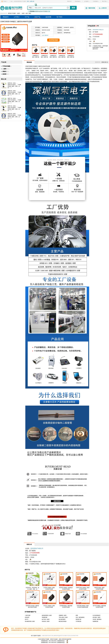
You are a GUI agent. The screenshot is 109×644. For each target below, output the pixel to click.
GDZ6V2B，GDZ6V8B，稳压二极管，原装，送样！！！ (32, 589)
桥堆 (77, 615)
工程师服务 (96, 1)
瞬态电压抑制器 (63, 621)
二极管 (23, 13)
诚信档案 (48, 17)
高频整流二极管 (63, 615)
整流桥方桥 (78, 619)
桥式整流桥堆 (62, 619)
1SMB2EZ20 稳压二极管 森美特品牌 (62, 57)
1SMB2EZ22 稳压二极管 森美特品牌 (71, 57)
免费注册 (32, 1)
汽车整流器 (78, 621)
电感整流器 (95, 621)
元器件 (18, 13)
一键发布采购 (90, 8)
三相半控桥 (28, 615)
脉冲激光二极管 (97, 617)
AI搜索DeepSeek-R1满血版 (39, 11)
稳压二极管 (28, 13)
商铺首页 (6, 17)
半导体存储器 (6, 66)
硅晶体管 (27, 617)
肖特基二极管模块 (97, 619)
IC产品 (27, 17)
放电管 (4, 74)
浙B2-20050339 (63, 639)
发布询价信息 (53, 40)
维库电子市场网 (12, 13)
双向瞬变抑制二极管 (30, 621)
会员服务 (87, 1)
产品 (30, 8)
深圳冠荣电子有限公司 (98, 30)
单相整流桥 (45, 617)
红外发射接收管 (97, 615)
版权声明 (69, 639)
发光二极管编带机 (80, 617)
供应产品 (37, 17)
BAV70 (27, 619)
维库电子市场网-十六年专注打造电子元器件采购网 (11, 8)
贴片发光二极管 (46, 619)
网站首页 (69, 1)
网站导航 (105, 1)
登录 (28, 1)
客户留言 (60, 17)
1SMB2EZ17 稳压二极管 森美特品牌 (36, 57)
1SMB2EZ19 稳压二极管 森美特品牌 (53, 57)
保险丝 (4, 71)
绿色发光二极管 (46, 621)
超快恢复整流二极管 (47, 615)
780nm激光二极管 (63, 617)
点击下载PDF (45, 35)
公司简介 (17, 17)
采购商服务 (78, 1)
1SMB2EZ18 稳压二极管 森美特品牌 (44, 57)
